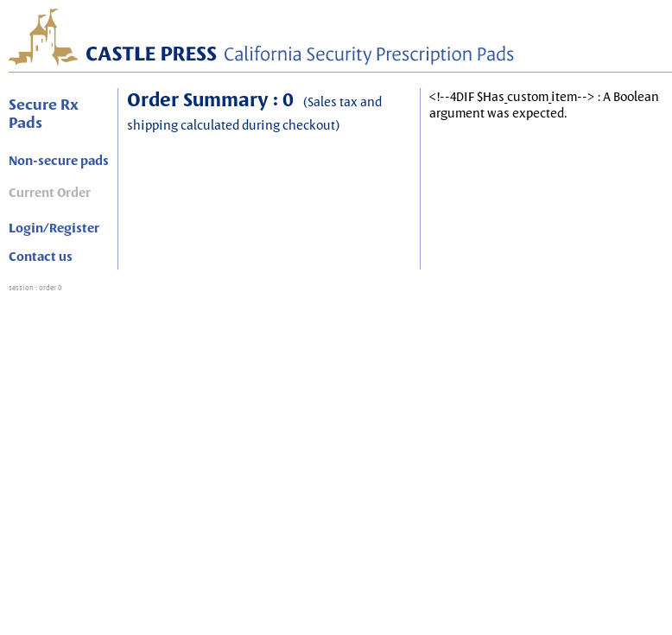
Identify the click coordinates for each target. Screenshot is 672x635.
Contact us (41, 257)
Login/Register (54, 228)
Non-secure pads (59, 161)
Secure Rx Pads (44, 113)
